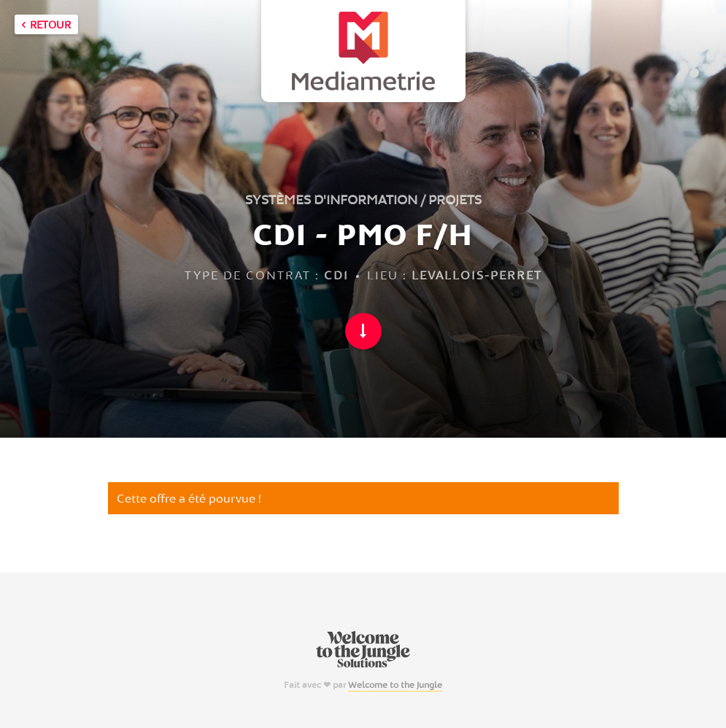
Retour (46, 24)
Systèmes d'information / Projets (363, 200)
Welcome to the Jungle (395, 685)
